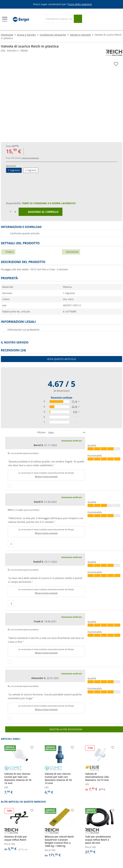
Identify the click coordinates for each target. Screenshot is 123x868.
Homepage (7, 35)
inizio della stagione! (80, 4)
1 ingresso (14, 170)
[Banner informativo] (62, 4)
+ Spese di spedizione (30, 158)
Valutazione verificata (71, 441)
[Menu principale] (5, 19)
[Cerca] (59, 19)
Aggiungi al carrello (41, 212)
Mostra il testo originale (46, 476)
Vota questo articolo (62, 359)
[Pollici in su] (10, 486)
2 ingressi (31, 170)
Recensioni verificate (62, 397)
